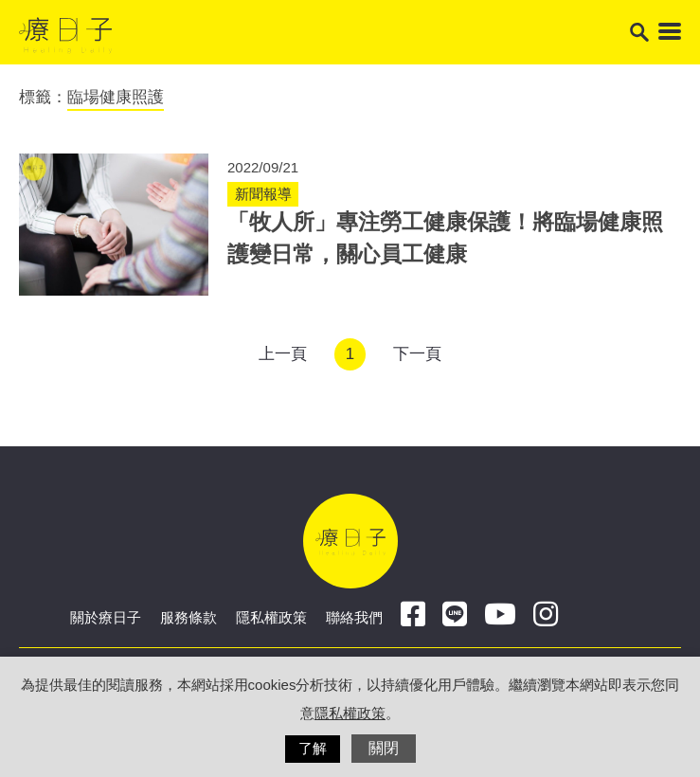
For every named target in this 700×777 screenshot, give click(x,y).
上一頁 (283, 354)
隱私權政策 (271, 617)
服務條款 (188, 617)
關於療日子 (106, 617)
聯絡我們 (354, 617)
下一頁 (417, 354)
